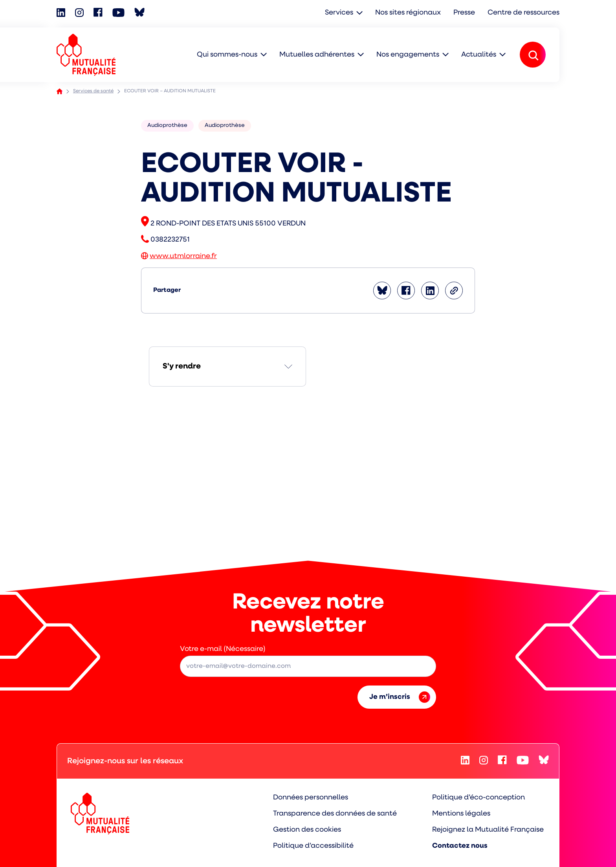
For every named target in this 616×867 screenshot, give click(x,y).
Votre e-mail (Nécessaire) (223, 649)
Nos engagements (408, 55)
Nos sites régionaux (408, 13)
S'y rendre (182, 367)
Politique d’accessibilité (313, 846)
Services (339, 13)
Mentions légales (461, 814)
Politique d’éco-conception (478, 798)
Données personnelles (311, 798)
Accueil (60, 91)
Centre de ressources (523, 13)
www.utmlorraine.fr (183, 256)
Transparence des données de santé (335, 814)
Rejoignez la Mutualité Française (488, 830)
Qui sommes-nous (227, 55)
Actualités (479, 55)
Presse (464, 13)
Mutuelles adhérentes (317, 55)
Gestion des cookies (307, 830)
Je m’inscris (400, 697)
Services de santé (93, 91)
